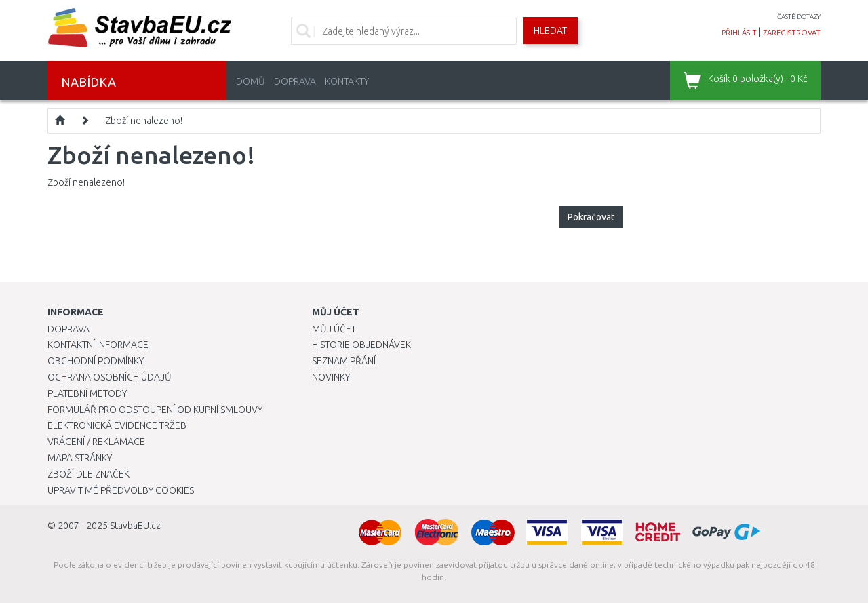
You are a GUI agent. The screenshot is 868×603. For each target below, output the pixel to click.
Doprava (295, 81)
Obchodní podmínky (96, 361)
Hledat (550, 31)
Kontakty (347, 81)
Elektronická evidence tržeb (117, 425)
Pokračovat (591, 217)
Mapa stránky (80, 458)
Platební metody (87, 393)
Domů (251, 81)
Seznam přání (344, 361)
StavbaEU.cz (135, 526)
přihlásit (739, 33)
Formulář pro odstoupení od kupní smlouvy (155, 410)
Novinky (331, 377)
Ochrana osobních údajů (110, 377)
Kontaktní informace (98, 345)
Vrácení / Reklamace (96, 442)
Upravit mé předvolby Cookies (121, 490)
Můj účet (334, 329)
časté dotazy (799, 17)
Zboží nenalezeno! (144, 121)
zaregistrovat (792, 33)
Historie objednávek (361, 345)
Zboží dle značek (88, 474)
